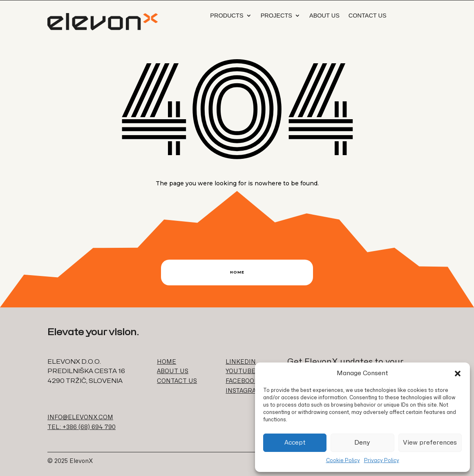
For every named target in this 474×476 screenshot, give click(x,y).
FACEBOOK (242, 381)
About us (324, 16)
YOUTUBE (240, 371)
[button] (458, 374)
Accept (295, 443)
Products (227, 16)
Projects (276, 16)
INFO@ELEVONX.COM (80, 417)
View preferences (430, 443)
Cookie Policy (343, 460)
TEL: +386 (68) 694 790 (82, 427)
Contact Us (368, 16)
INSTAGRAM (244, 391)
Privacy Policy (382, 460)
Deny (362, 443)
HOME (167, 362)
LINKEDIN (241, 362)
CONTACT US (177, 381)
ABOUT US (173, 371)
